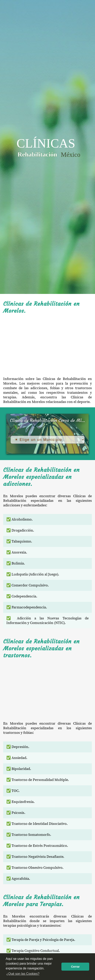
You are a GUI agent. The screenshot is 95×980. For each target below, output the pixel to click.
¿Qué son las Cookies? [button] (23, 974)
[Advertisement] (47, 345)
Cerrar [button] (75, 967)
